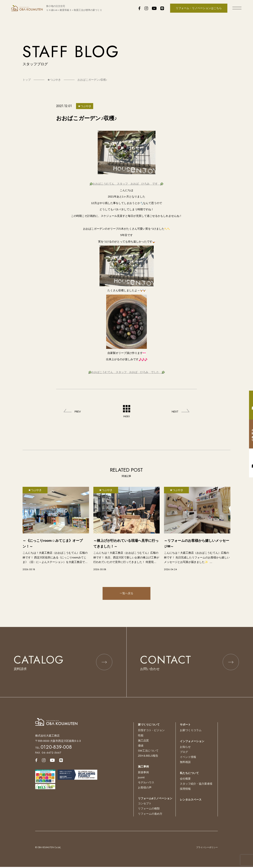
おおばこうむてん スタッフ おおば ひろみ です (127, 184)
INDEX (127, 412)
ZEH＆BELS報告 (148, 758)
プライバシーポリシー (207, 848)
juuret (141, 779)
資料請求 (249, 405)
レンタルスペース (191, 801)
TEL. (54, 750)
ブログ (184, 754)
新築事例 (143, 774)
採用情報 (185, 791)
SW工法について (148, 753)
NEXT (175, 412)
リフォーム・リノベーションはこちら (199, 8)
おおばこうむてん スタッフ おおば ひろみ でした (127, 372)
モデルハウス (146, 784)
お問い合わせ (249, 434)
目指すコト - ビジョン (151, 733)
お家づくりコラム (191, 733)
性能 (141, 738)
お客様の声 (145, 789)
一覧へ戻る (127, 594)
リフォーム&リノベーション (155, 800)
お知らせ (185, 749)
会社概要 (185, 781)
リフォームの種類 (149, 810)
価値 (141, 748)
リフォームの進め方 (150, 815)
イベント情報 (188, 759)
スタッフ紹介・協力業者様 (196, 786)
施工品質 (143, 743)
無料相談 (185, 764)
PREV (78, 412)
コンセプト (145, 805)
